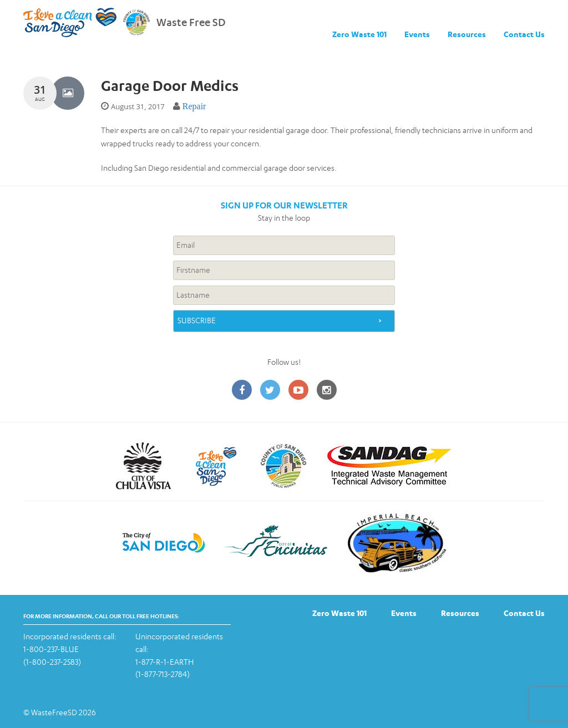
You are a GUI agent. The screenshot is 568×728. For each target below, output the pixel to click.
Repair (194, 106)
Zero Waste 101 (359, 34)
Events (417, 34)
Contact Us (524, 34)
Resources (467, 34)
